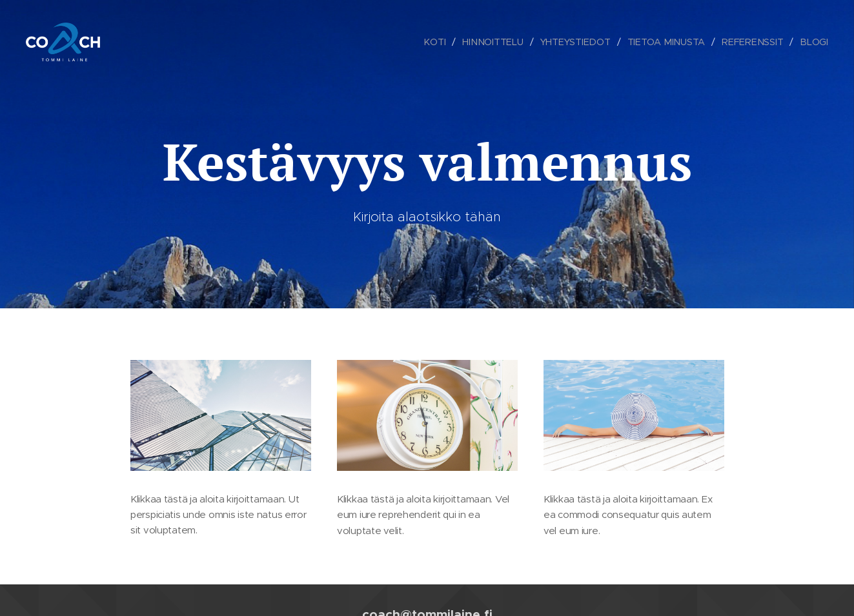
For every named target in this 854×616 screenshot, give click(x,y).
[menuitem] (438, 42)
